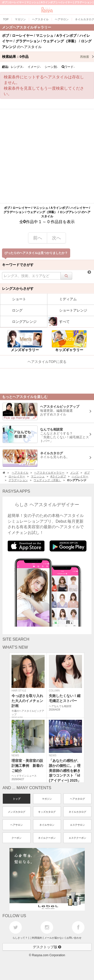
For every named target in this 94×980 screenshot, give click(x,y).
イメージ (34, 67)
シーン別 (51, 67)
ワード (68, 67)
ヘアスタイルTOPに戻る (47, 362)
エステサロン (77, 825)
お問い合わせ (74, 938)
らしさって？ (20, 938)
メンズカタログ (17, 812)
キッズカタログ (47, 812)
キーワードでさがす (18, 265)
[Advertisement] (47, 156)
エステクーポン (77, 838)
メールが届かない (54, 938)
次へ (56, 238)
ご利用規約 (36, 938)
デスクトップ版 (47, 947)
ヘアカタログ (77, 799)
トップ (17, 799)
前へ (38, 238)
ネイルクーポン (47, 838)
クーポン (17, 838)
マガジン (47, 799)
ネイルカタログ (77, 812)
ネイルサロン (47, 825)
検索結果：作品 (48, 57)
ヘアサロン (17, 825)
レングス (18, 67)
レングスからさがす (18, 289)
